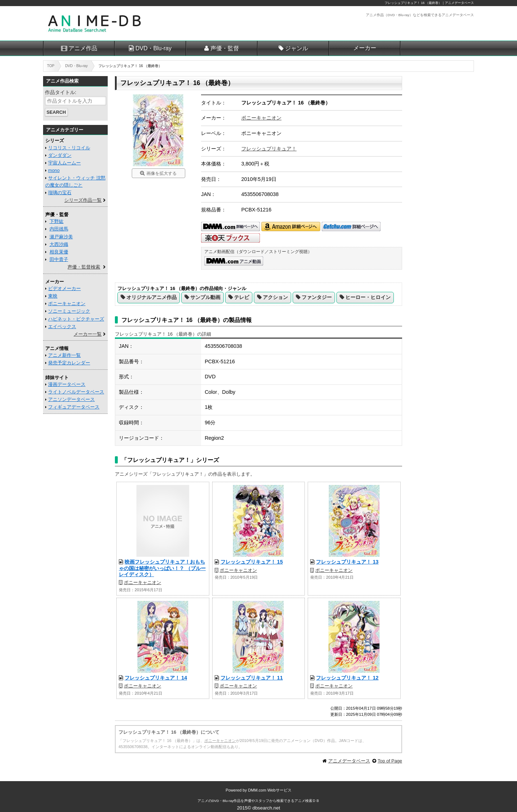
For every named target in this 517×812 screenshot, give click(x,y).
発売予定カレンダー (69, 363)
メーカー (365, 48)
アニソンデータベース (71, 399)
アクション (275, 297)
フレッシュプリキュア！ (269, 149)
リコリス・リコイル (69, 148)
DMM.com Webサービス (270, 790)
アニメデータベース (349, 761)
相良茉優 (59, 252)
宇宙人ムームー (64, 163)
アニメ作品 (83, 48)
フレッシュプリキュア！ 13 (347, 562)
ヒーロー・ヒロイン (368, 297)
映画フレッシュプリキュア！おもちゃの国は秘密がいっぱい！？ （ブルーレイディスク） (162, 568)
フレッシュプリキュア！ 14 (156, 678)
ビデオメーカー (64, 288)
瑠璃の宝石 (60, 193)
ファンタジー (317, 297)
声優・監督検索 (84, 267)
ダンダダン (60, 155)
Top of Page (390, 761)
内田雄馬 (59, 229)
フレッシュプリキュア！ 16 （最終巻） (413, 3)
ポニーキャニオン (261, 118)
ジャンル (297, 48)
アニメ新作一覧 (64, 355)
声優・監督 (225, 48)
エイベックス (62, 326)
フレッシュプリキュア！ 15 (252, 562)
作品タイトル (60, 92)
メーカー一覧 (88, 334)
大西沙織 (59, 244)
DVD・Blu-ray (153, 48)
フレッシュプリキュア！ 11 (252, 678)
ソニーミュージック (69, 311)
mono (54, 170)
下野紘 (57, 221)
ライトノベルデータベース (76, 392)
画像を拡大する (162, 173)
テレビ (242, 297)
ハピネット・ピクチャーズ (76, 319)
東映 (53, 296)
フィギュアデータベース (74, 407)
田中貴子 (59, 259)
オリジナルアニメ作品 (152, 297)
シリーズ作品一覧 (83, 200)
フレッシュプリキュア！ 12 (347, 678)
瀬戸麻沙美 (61, 237)
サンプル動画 (205, 297)
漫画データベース (67, 384)
